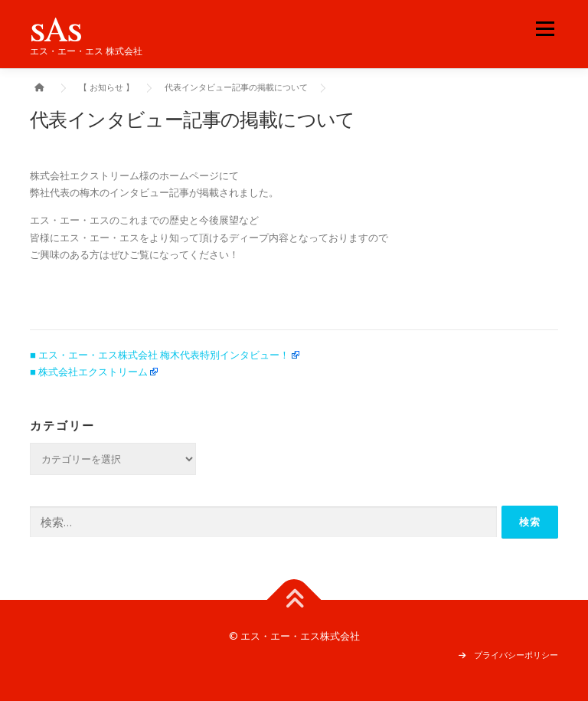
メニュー (545, 28)
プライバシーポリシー (516, 655)
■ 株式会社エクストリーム (89, 372)
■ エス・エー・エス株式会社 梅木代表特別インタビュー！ (160, 355)
